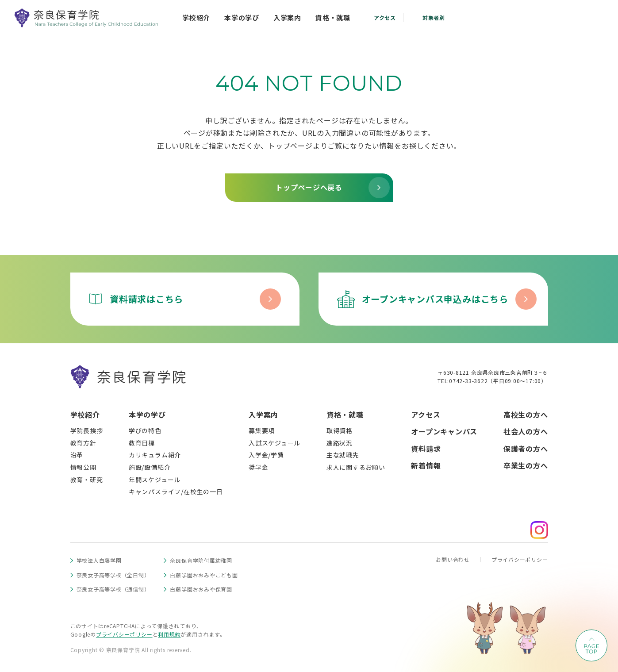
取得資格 (340, 430)
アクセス (426, 415)
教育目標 (142, 443)
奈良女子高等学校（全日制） (113, 575)
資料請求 (426, 449)
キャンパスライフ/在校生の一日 (176, 492)
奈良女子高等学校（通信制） (113, 589)
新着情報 (426, 465)
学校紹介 (85, 415)
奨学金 (258, 467)
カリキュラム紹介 (155, 455)
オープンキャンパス (444, 431)
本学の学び (147, 415)
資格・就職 (345, 415)
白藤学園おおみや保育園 (201, 589)
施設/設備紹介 (150, 467)
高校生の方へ (526, 415)
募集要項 (262, 430)
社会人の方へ (526, 431)
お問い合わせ (453, 559)
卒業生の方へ (526, 465)
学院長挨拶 (87, 430)
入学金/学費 (266, 455)
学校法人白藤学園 (99, 560)
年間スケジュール (155, 480)
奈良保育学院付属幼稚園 (201, 560)
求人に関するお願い (356, 467)
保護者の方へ (526, 449)
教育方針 (83, 443)
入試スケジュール (274, 443)
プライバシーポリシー (520, 559)
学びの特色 (145, 430)
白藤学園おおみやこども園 (204, 575)
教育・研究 (87, 480)
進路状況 (340, 443)
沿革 (77, 455)
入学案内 (263, 415)
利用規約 (169, 634)
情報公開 (83, 467)
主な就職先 (343, 455)
